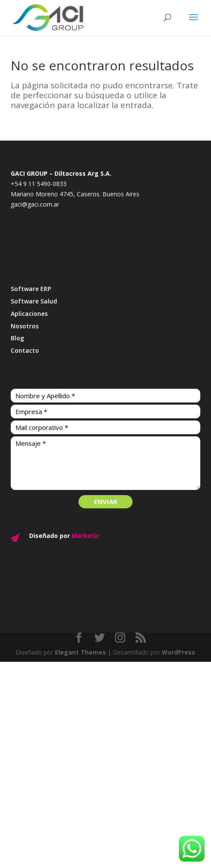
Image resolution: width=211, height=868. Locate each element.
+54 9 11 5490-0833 (39, 184)
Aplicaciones (29, 314)
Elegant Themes (80, 652)
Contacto (25, 350)
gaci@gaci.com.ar (35, 204)
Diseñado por (64, 536)
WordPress (178, 652)
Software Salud (34, 301)
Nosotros (25, 326)
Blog (17, 338)
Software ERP (31, 289)
